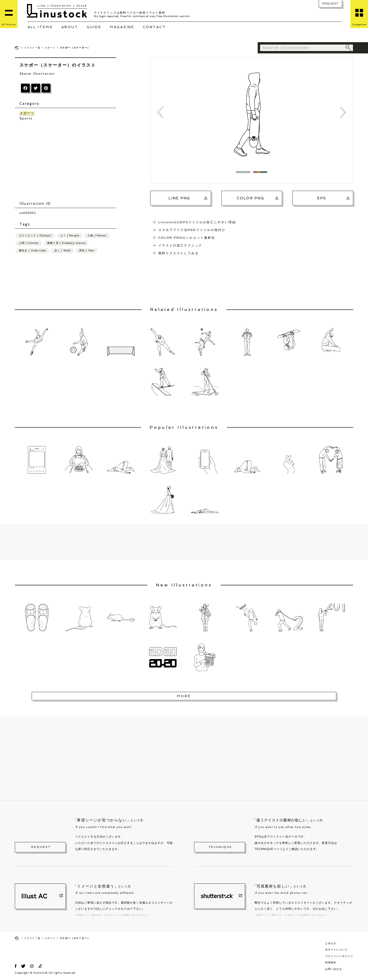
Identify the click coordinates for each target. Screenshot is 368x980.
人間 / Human (29, 243)
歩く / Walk (63, 251)
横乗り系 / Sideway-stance (66, 243)
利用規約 (331, 962)
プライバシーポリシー (339, 956)
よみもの (331, 943)
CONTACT (155, 27)
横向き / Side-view (33, 251)
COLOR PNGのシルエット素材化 (187, 238)
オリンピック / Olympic (35, 236)
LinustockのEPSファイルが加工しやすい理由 (197, 222)
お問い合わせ (333, 969)
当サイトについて (336, 950)
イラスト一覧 (32, 48)
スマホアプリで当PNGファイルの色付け (192, 230)
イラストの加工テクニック (180, 245)
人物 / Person (97, 236)
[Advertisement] (68, 161)
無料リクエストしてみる (179, 253)
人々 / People (70, 236)
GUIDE (94, 27)
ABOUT (70, 27)
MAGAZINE (122, 27)
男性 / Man (87, 251)
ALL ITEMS (40, 27)
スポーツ (50, 48)
